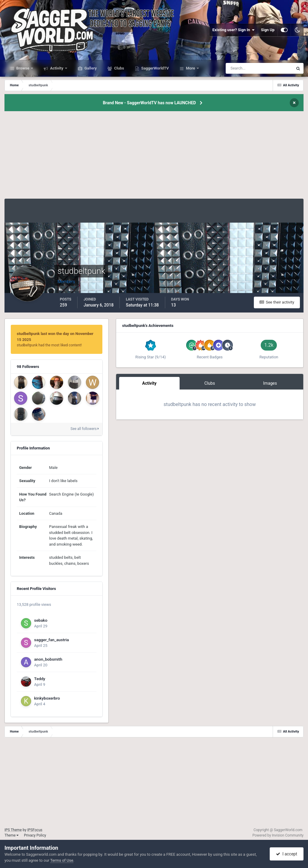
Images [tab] (270, 383)
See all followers (85, 429)
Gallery (90, 68)
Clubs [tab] (210, 383)
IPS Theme (13, 830)
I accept (286, 854)
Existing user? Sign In (234, 30)
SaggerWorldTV (155, 68)
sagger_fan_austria (51, 640)
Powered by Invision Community (278, 835)
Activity (57, 68)
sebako (41, 620)
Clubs (119, 68)
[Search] (241, 68)
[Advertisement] (154, 157)
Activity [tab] (149, 383)
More (191, 68)
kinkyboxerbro (47, 698)
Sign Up (268, 30)
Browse (23, 68)
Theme (12, 835)
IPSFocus (35, 830)
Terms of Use (62, 860)
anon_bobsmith (48, 659)
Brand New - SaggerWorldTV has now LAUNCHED (149, 103)
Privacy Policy (35, 835)
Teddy (40, 679)
